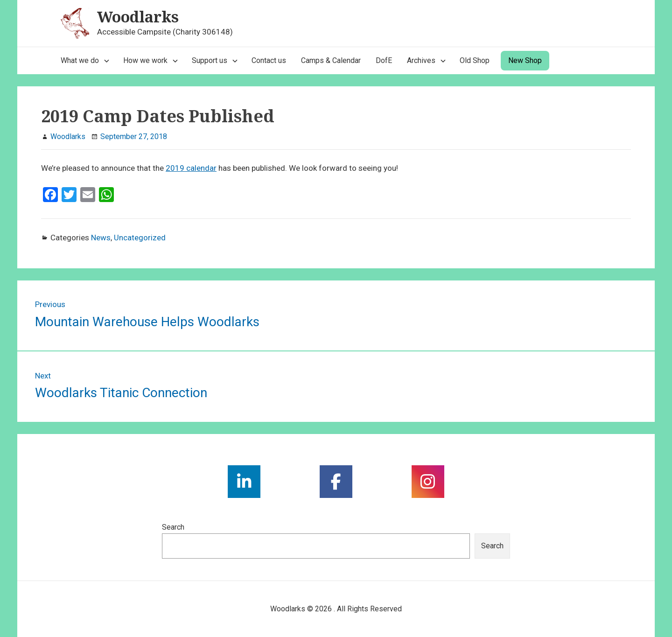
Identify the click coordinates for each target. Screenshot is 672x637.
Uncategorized (140, 238)
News (101, 238)
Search (173, 527)
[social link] (244, 482)
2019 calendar (191, 168)
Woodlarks (138, 17)
